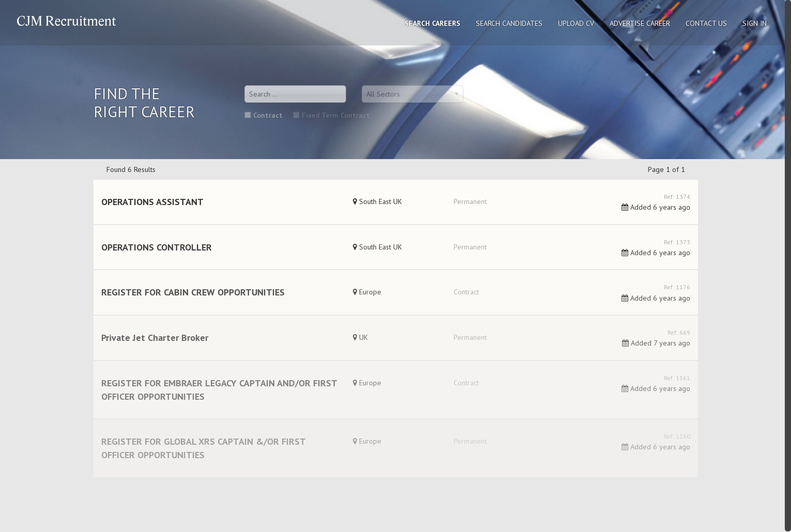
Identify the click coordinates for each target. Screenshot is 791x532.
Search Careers (432, 23)
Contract (263, 115)
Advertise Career (640, 23)
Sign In (755, 23)
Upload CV (576, 23)
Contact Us (706, 23)
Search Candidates (509, 23)
